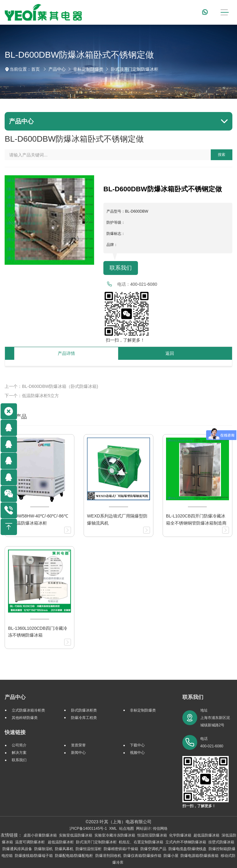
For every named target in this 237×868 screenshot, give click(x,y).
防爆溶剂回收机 (108, 856)
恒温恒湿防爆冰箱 (152, 835)
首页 (35, 69)
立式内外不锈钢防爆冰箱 (186, 842)
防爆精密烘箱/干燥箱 (121, 849)
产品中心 (57, 69)
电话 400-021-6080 (212, 742)
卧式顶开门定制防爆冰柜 (135, 69)
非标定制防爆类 (88, 69)
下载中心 (137, 745)
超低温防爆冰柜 (61, 842)
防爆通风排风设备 (17, 849)
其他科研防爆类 (25, 718)
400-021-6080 (144, 284)
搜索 (222, 155)
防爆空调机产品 (153, 849)
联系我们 (121, 268)
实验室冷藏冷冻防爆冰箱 (115, 835)
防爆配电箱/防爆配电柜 (74, 856)
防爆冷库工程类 (84, 718)
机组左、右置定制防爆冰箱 (141, 842)
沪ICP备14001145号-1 (88, 829)
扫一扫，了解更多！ (124, 340)
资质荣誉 (78, 745)
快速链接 (15, 732)
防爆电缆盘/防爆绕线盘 (187, 849)
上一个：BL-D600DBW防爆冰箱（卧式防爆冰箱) (51, 386)
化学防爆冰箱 (180, 835)
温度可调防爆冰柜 (30, 842)
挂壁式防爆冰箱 (221, 842)
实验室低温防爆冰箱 (76, 835)
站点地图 (127, 829)
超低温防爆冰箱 (206, 835)
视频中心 (137, 753)
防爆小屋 (171, 856)
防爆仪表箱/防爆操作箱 (142, 856)
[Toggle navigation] (225, 12)
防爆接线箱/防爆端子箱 (34, 856)
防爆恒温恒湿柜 (89, 849)
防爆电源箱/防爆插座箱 (200, 856)
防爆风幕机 (64, 849)
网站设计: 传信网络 (152, 829)
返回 (170, 353)
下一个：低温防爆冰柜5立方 (32, 396)
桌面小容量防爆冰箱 (40, 835)
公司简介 (19, 745)
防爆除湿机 (44, 849)
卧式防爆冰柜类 (84, 710)
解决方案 (19, 753)
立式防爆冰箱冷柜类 (28, 710)
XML (113, 829)
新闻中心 (78, 753)
